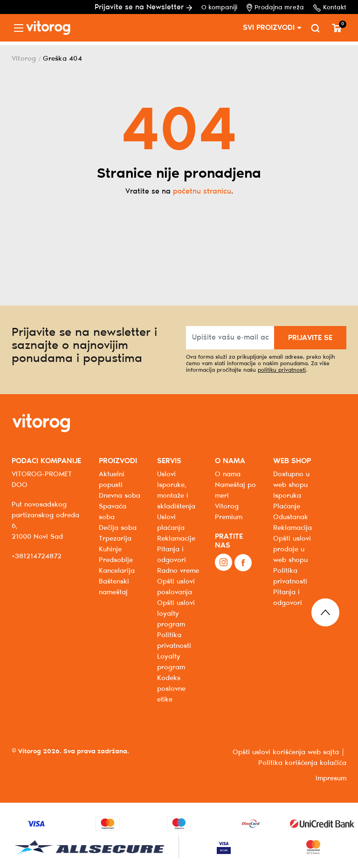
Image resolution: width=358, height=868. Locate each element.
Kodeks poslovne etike (171, 689)
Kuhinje (110, 549)
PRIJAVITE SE (310, 338)
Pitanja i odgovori (172, 555)
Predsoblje (116, 560)
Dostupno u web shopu (291, 480)
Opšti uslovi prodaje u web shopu (292, 549)
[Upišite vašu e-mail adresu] (230, 338)
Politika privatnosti (290, 576)
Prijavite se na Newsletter (143, 7)
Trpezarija (115, 539)
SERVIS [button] (169, 461)
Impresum (331, 778)
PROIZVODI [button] (118, 461)
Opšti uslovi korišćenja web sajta (286, 752)
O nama (228, 474)
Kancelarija (117, 571)
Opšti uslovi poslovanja (176, 587)
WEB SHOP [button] (292, 461)
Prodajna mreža (275, 8)
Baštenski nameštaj (114, 587)
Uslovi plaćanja (171, 523)
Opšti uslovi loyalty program (176, 614)
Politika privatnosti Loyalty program (174, 651)
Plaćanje (287, 507)
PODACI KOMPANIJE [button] (46, 461)
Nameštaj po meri (235, 490)
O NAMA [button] (230, 461)
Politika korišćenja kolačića (302, 763)
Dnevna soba (120, 496)
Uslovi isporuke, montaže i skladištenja (176, 490)
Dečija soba (118, 528)
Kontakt (330, 8)
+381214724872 (37, 556)
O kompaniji (219, 8)
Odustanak (291, 517)
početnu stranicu (202, 191)
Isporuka (287, 496)
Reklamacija (293, 528)
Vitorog (24, 59)
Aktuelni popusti (112, 480)
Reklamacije (176, 539)
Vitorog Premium (229, 512)
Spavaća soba (113, 512)
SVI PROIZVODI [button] (269, 28)
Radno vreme (178, 571)
